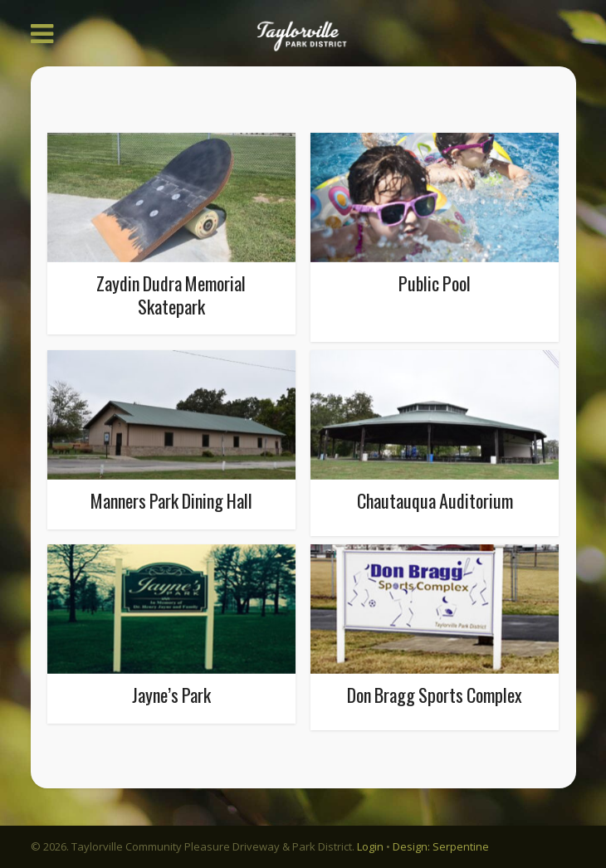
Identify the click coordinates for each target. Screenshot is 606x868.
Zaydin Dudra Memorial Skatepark (171, 295)
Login (370, 846)
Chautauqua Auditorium (435, 500)
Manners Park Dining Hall (171, 500)
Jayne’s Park (171, 695)
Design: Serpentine (441, 846)
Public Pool (435, 283)
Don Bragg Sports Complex (435, 695)
